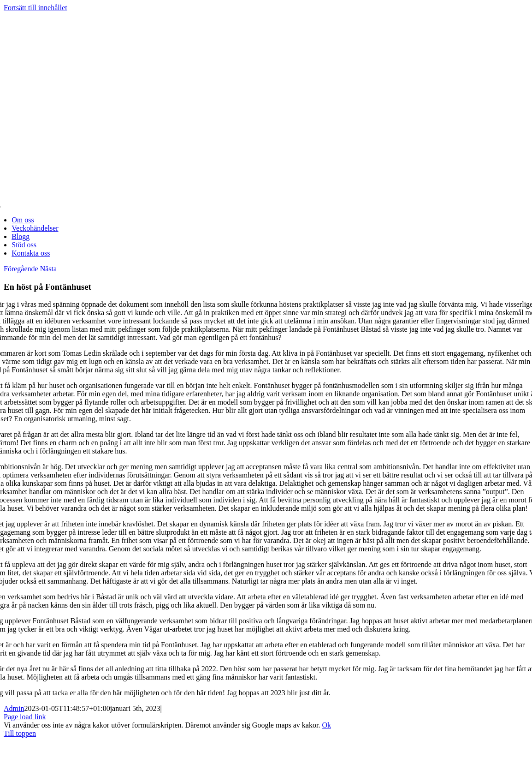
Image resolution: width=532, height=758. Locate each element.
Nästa (48, 269)
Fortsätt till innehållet (35, 8)
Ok (326, 725)
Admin (14, 708)
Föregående (21, 269)
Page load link (25, 717)
